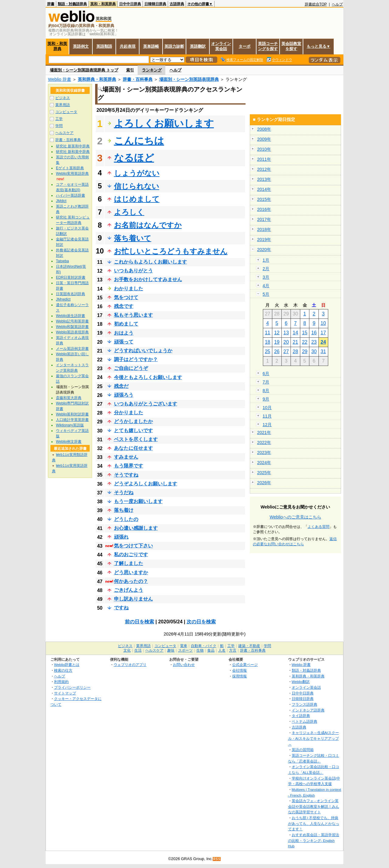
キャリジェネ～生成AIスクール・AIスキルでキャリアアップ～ (313, 738)
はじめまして (137, 199)
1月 (266, 260)
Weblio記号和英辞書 (72, 321)
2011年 (264, 159)
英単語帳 (151, 46)
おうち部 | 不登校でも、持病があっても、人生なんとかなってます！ (314, 823)
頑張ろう (124, 395)
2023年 (264, 453)
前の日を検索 (139, 622)
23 (314, 342)
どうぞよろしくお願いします (146, 484)
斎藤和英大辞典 (69, 398)
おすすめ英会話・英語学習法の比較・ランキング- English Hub (314, 840)
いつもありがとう (133, 271)
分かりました (129, 413)
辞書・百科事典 (138, 79)
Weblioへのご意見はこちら (295, 517)
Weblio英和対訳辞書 (72, 414)
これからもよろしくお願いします (150, 262)
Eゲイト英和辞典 (70, 168)
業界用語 (63, 105)
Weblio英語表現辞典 (72, 332)
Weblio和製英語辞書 (72, 327)
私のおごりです (131, 555)
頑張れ (121, 537)
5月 (266, 294)
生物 (200, 650)
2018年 (264, 229)
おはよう (124, 333)
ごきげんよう (129, 590)
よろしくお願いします (164, 123)
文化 (127, 650)
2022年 (264, 443)
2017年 (264, 219)
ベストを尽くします (136, 439)
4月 (266, 286)
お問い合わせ (184, 665)
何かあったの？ (131, 581)
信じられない (137, 186)
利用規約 (61, 682)
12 (277, 333)
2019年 (264, 239)
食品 (211, 650)
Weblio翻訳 (301, 682)
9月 (266, 399)
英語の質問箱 (303, 750)
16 (314, 333)
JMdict (61, 201)
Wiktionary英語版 (70, 425)
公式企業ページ (245, 665)
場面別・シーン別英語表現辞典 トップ (84, 70)
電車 (184, 646)
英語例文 (81, 46)
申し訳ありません (133, 599)
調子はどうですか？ (136, 359)
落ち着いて (133, 238)
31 (323, 351)
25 (267, 351)
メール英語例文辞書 (72, 349)
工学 (59, 119)
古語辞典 (177, 4)
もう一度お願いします (138, 501)
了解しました (129, 563)
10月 (267, 408)
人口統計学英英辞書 (72, 420)
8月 (266, 391)
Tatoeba (62, 261)
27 (286, 351)
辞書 (51, 4)
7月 (266, 382)
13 (286, 333)
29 (305, 351)
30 (314, 351)
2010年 (264, 149)
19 (277, 342)
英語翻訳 (198, 46)
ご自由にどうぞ (131, 368)
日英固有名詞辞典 (71, 294)
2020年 (264, 250)
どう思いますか (131, 572)
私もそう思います (133, 315)
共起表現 (128, 46)
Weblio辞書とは (67, 665)
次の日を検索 (201, 622)
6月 (266, 374)
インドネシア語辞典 (308, 710)
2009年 (264, 139)
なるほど (134, 158)
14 (295, 333)
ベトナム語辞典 (305, 721)
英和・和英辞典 (103, 4)
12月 (267, 425)
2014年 (264, 189)
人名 (222, 650)
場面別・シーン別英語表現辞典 (189, 79)
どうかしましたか (133, 421)
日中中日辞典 (130, 4)
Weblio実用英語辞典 (72, 174)
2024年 (264, 463)
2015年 (264, 199)
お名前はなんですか (148, 225)
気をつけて (126, 297)
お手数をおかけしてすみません (148, 279)
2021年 (264, 432)
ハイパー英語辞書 (71, 195)
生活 (138, 650)
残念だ (121, 386)
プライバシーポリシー (72, 687)
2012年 (264, 169)
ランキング (152, 70)
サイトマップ (65, 693)
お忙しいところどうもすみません (171, 251)
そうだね (124, 493)
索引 (130, 70)
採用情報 (239, 676)
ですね (121, 608)
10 (323, 323)
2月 (266, 269)
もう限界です (129, 466)
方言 (233, 650)
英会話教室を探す (291, 46)
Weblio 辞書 (60, 79)
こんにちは (139, 141)
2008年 (264, 129)
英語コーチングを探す (268, 46)
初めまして (126, 324)
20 (286, 342)
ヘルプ (337, 4)
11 (267, 333)
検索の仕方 (63, 670)
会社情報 (239, 670)
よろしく (129, 212)
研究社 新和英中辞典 (73, 152)
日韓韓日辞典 (155, 4)
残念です (124, 306)
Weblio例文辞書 (69, 442)
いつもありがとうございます (146, 404)
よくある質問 (318, 527)
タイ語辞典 (301, 716)
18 (267, 342)
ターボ (244, 46)
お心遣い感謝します (136, 528)
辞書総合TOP (316, 4)
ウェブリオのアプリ (130, 665)
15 (305, 333)
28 (295, 351)
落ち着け (124, 510)
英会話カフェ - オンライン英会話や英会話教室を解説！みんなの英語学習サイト (314, 806)
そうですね (126, 475)
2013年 (264, 179)
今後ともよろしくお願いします (148, 377)
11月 (267, 416)
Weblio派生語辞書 (71, 316)
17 (323, 333)
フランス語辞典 (305, 704)
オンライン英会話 (221, 46)
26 (277, 351)
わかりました (129, 289)
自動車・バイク (204, 646)
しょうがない (137, 173)
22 (305, 342)
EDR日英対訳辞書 (71, 277)
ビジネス (63, 98)
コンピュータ (66, 112)
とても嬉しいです (133, 431)
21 (295, 342)
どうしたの (126, 519)
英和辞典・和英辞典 (97, 79)
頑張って (124, 342)
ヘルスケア (64, 133)
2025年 (264, 473)
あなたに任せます (133, 448)
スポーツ (185, 650)
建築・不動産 (249, 646)
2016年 (264, 209)
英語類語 (104, 46)
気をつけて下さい (133, 546)
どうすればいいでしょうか (143, 351)
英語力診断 (174, 46)
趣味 (171, 650)
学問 (59, 126)
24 (323, 342)
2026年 (264, 483)
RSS (217, 859)
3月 (266, 277)
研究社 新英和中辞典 (73, 146)
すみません (126, 457)
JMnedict (63, 299)
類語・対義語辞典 (72, 4)
